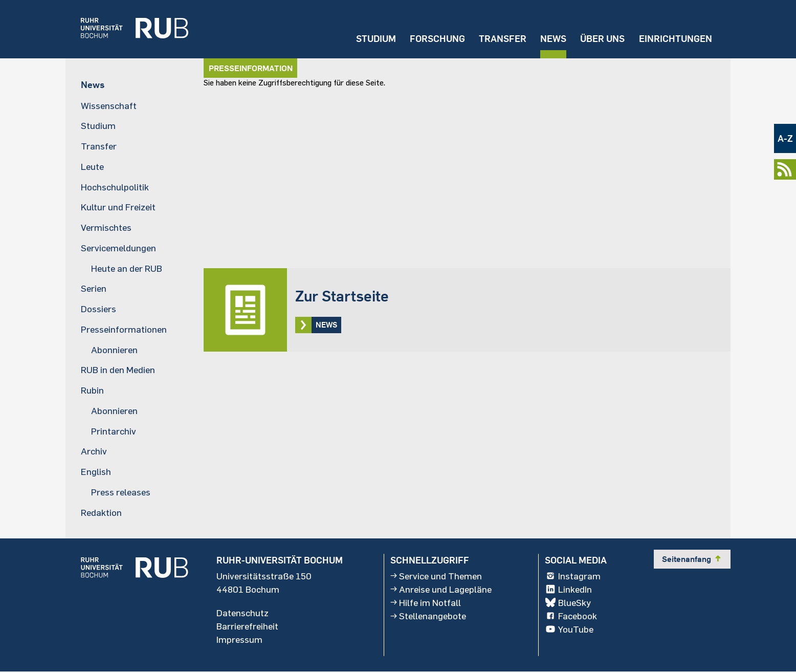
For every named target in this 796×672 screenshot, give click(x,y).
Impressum (239, 639)
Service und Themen (436, 576)
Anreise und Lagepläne (441, 589)
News (553, 39)
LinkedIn (568, 589)
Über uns (602, 39)
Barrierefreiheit (247, 626)
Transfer (503, 39)
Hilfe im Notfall (426, 602)
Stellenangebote (428, 616)
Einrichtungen (676, 39)
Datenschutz (242, 613)
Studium (376, 39)
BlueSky (568, 602)
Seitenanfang (692, 559)
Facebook (571, 616)
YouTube (569, 629)
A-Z (785, 138)
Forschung (437, 39)
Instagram (573, 576)
